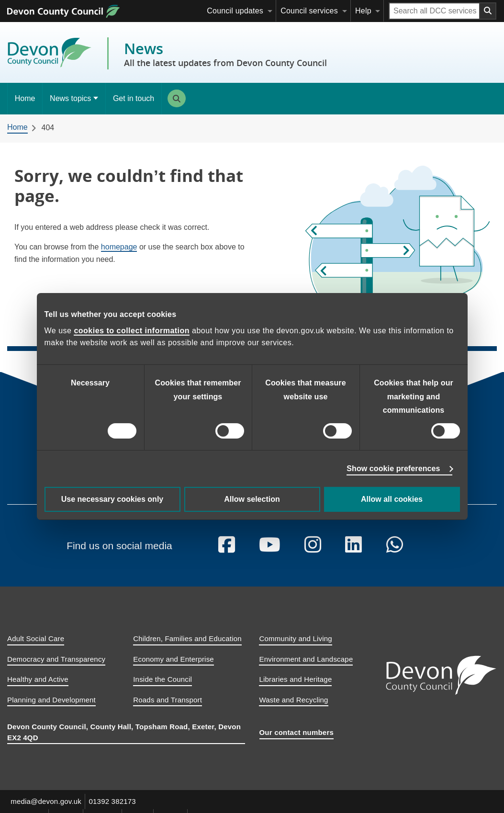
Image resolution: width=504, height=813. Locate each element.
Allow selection (252, 499)
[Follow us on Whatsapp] (396, 553)
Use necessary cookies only (112, 499)
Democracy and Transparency (56, 667)
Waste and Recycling (293, 708)
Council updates (235, 11)
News (225, 54)
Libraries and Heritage (295, 688)
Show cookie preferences (393, 469)
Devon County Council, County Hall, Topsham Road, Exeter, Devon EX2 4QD (124, 741)
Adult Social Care (36, 647)
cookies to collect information (132, 331)
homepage (119, 247)
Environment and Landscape (306, 667)
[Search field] (434, 11)
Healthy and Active (38, 688)
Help (363, 11)
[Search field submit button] (488, 11)
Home (25, 98)
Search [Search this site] (177, 98)
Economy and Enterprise (174, 667)
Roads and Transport (168, 708)
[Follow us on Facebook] (227, 553)
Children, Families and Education (187, 647)
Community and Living (295, 647)
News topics (70, 98)
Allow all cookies (392, 499)
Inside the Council (162, 688)
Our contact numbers (297, 741)
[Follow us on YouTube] (270, 553)
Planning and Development (51, 708)
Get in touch (134, 98)
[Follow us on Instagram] (313, 553)
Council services (309, 11)
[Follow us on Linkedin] (354, 553)
